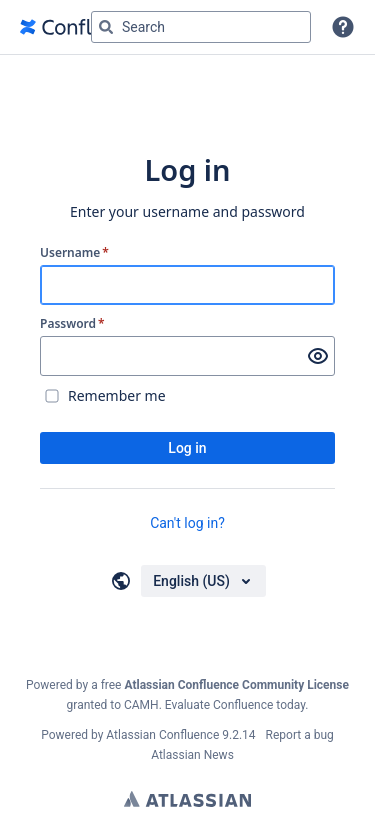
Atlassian (187, 799)
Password (72, 324)
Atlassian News (192, 755)
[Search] (106, 27)
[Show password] (318, 356)
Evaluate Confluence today (235, 705)
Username (74, 253)
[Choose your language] (203, 581)
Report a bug (300, 735)
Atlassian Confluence (162, 735)
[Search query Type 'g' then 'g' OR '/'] (201, 27)
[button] (343, 27)
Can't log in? (187, 523)
